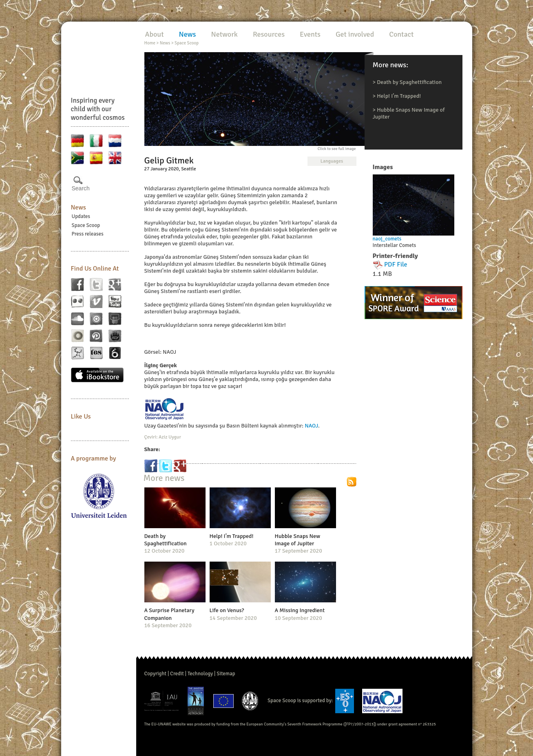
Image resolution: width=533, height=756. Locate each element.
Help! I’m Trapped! (399, 96)
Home (150, 43)
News (79, 207)
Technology (200, 674)
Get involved (355, 34)
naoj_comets (387, 239)
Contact (401, 34)
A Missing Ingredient (300, 610)
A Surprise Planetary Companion (169, 614)
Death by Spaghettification (409, 82)
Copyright (156, 674)
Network (224, 34)
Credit (177, 674)
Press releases (88, 234)
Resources (269, 34)
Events (310, 34)
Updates (81, 216)
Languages (332, 161)
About (155, 34)
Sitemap (226, 674)
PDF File (396, 264)
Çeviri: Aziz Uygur (163, 437)
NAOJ (311, 426)
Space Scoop (86, 225)
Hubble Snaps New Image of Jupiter (298, 540)
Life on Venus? (227, 610)
